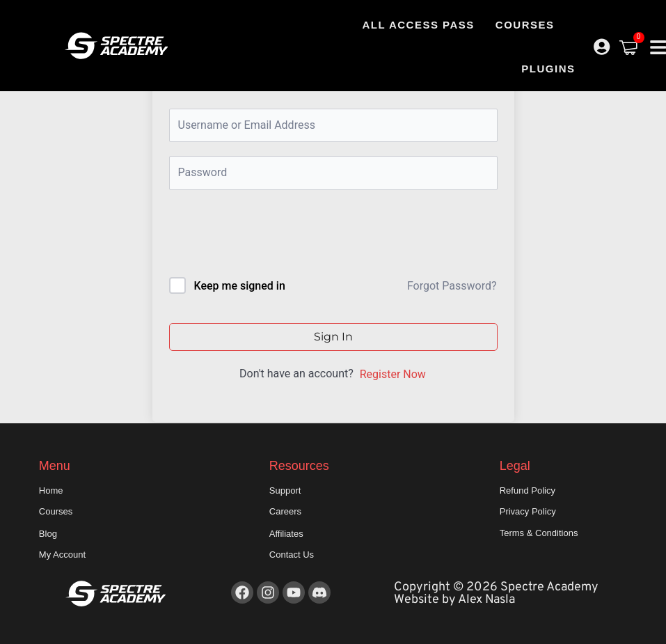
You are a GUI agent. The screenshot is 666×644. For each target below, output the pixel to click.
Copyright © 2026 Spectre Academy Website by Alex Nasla (496, 594)
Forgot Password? (452, 286)
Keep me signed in (239, 286)
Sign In (333, 337)
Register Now (393, 374)
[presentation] (263, 236)
